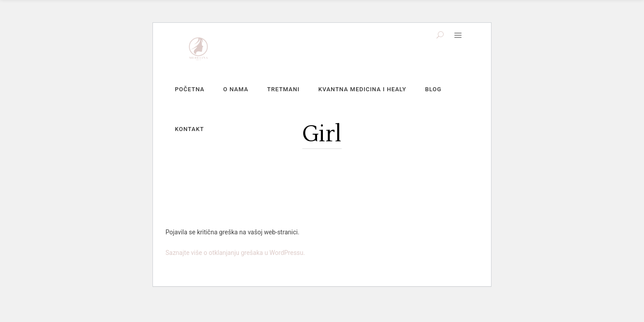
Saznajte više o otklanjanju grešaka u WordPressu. (235, 253)
